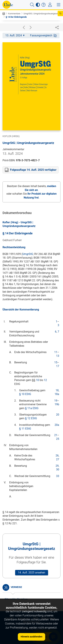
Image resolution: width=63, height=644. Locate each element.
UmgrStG (28, 254)
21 (56, 435)
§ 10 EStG (25, 394)
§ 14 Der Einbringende (16, 17)
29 (57, 466)
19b (57, 404)
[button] (32, 5)
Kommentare (14, 14)
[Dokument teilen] (57, 27)
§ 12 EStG (31, 418)
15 (56, 362)
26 (57, 456)
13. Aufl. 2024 (15, 35)
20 (58, 415)
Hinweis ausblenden (32, 637)
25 (58, 439)
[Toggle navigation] (50, 5)
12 (45, 380)
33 (58, 476)
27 (58, 459)
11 (56, 352)
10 (37, 380)
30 (58, 469)
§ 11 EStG (25, 429)
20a (57, 425)
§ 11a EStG (32, 408)
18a (57, 394)
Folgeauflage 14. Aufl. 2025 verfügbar (33, 170)
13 (58, 356)
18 (57, 390)
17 (58, 366)
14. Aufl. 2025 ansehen (32, 573)
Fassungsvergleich (43, 35)
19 (56, 401)
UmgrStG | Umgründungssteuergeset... (42, 14)
